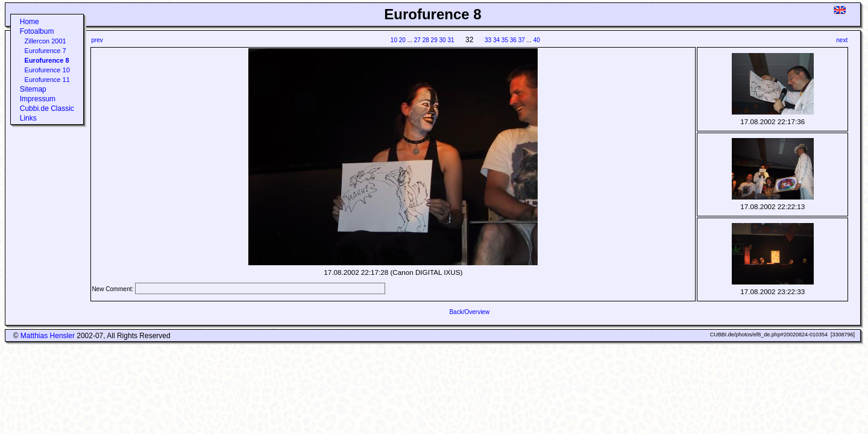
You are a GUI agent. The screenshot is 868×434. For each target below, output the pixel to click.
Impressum (38, 99)
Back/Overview (469, 312)
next (842, 40)
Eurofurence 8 (47, 60)
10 (394, 40)
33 (488, 40)
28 (426, 40)
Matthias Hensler (48, 336)
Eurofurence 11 (47, 80)
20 (402, 40)
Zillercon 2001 (46, 41)
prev (97, 40)
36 (513, 40)
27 (417, 40)
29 (434, 40)
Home (30, 22)
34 (496, 40)
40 (537, 40)
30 (443, 40)
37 (522, 40)
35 (505, 40)
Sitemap (33, 89)
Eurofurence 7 (46, 51)
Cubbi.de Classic (47, 108)
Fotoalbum (37, 31)
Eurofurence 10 (47, 70)
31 (451, 40)
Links (28, 118)
